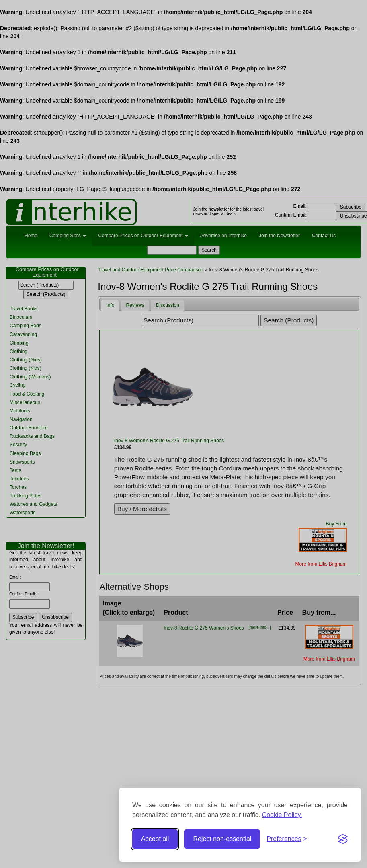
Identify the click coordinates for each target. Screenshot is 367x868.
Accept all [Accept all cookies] (155, 839)
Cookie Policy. (282, 815)
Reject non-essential (222, 839)
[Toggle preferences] (287, 839)
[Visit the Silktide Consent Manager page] (343, 839)
